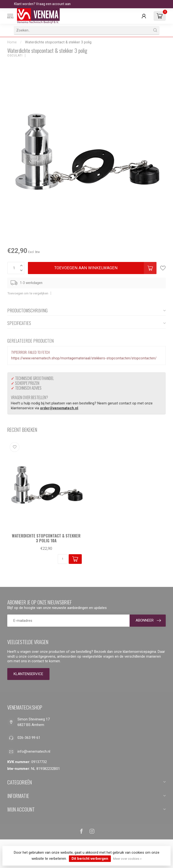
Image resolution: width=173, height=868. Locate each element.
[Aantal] (63, 559)
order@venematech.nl (59, 408)
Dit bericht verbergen (90, 859)
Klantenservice (28, 674)
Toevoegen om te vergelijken (28, 293)
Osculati (15, 55)
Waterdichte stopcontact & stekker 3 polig (58, 42)
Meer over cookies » (127, 859)
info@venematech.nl (34, 751)
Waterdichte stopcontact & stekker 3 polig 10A (46, 538)
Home (12, 42)
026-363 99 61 (29, 738)
